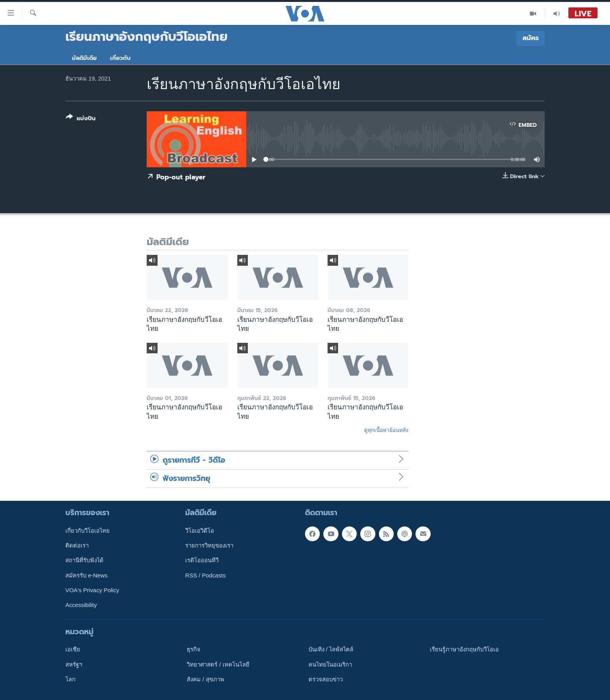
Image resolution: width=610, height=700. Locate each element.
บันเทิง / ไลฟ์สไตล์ (331, 649)
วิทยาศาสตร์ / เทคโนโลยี (218, 665)
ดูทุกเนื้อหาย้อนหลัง (386, 430)
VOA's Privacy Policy (92, 590)
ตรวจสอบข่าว (326, 679)
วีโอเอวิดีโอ (200, 531)
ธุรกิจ (194, 649)
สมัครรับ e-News (87, 575)
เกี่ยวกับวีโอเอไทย (88, 531)
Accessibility (81, 605)
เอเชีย (73, 649)
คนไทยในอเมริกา (330, 665)
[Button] (81, 119)
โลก (70, 679)
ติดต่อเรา (77, 546)
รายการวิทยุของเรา (209, 546)
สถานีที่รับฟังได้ (84, 560)
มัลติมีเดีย (84, 58)
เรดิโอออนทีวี (202, 560)
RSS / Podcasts (205, 575)
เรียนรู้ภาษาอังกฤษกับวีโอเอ (464, 649)
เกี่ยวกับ (120, 58)
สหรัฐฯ (74, 665)
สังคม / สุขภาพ (205, 679)
